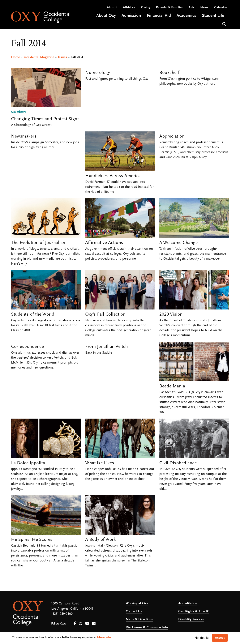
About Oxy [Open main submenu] (106, 16)
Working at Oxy (137, 603)
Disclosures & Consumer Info (147, 627)
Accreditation (188, 603)
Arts (192, 8)
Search (224, 24)
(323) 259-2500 (62, 614)
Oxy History (19, 112)
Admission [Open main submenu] (131, 16)
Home (15, 57)
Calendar (221, 8)
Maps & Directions (139, 619)
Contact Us (134, 611)
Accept (220, 638)
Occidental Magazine (39, 57)
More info (104, 637)
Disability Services (191, 619)
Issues (62, 57)
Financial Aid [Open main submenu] (159, 16)
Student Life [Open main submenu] (213, 16)
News (204, 8)
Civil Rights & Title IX (193, 611)
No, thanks (202, 638)
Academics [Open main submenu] (186, 16)
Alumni (112, 8)
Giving (146, 8)
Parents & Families (169, 8)
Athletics (129, 8)
